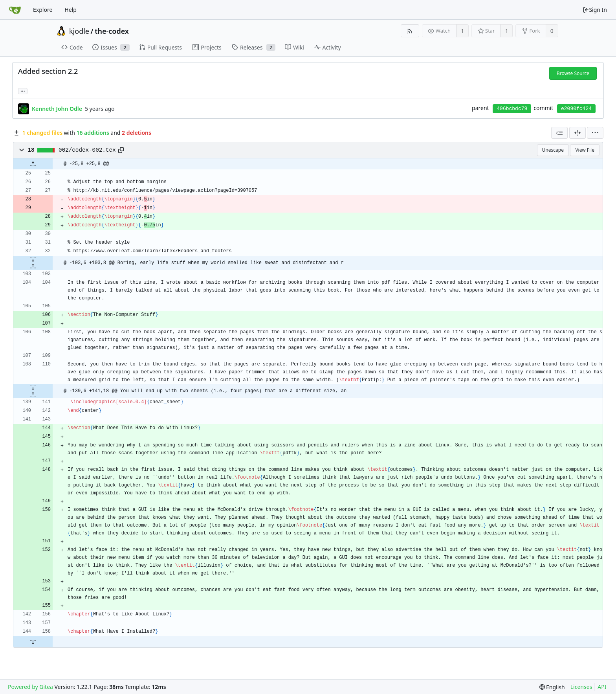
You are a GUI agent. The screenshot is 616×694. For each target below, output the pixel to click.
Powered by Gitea (30, 687)
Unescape (553, 150)
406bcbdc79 (512, 109)
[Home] (15, 10)
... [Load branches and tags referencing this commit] (23, 91)
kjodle (79, 31)
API (602, 687)
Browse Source (573, 73)
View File (585, 150)
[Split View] (577, 133)
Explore (43, 10)
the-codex (112, 31)
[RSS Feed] (410, 31)
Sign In (595, 10)
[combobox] (559, 133)
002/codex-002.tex (87, 150)
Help (71, 10)
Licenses (581, 687)
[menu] (595, 133)
